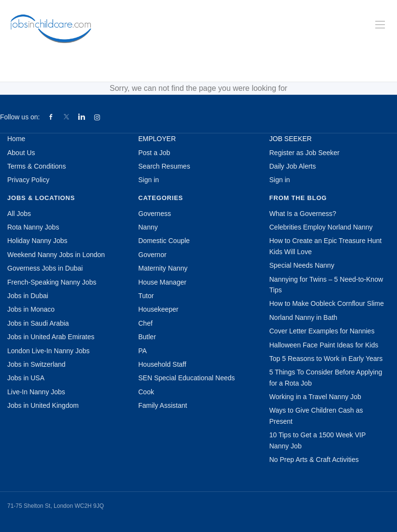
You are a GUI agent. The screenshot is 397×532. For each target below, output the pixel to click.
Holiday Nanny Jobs (37, 241)
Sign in (149, 180)
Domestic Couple (164, 241)
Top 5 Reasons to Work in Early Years (326, 359)
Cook (146, 392)
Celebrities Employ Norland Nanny (321, 227)
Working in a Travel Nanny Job (315, 397)
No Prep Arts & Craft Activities (314, 460)
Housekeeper (158, 309)
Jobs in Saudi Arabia (38, 323)
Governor (152, 255)
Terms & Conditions (36, 166)
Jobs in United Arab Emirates (51, 337)
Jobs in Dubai (28, 296)
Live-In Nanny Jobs (36, 392)
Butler (147, 337)
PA (142, 351)
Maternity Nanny (163, 268)
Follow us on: (20, 117)
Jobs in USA (26, 378)
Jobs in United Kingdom (43, 405)
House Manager (162, 282)
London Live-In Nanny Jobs (48, 351)
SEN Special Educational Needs (186, 378)
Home (16, 139)
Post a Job (154, 153)
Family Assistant (163, 405)
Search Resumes (164, 166)
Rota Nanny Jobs (33, 227)
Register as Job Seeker (305, 153)
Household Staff (162, 364)
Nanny (148, 227)
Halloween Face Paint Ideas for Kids (324, 345)
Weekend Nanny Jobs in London (56, 255)
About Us (21, 153)
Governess (155, 214)
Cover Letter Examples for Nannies (322, 331)
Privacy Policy (28, 180)
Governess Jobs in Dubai (45, 268)
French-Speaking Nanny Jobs (52, 282)
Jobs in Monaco (31, 309)
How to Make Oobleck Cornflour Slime (327, 303)
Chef (145, 323)
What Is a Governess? (303, 214)
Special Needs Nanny (302, 265)
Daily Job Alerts (293, 166)
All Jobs (19, 214)
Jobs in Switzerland (36, 364)
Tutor (146, 296)
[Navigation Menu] (380, 25)
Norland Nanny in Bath (304, 317)
